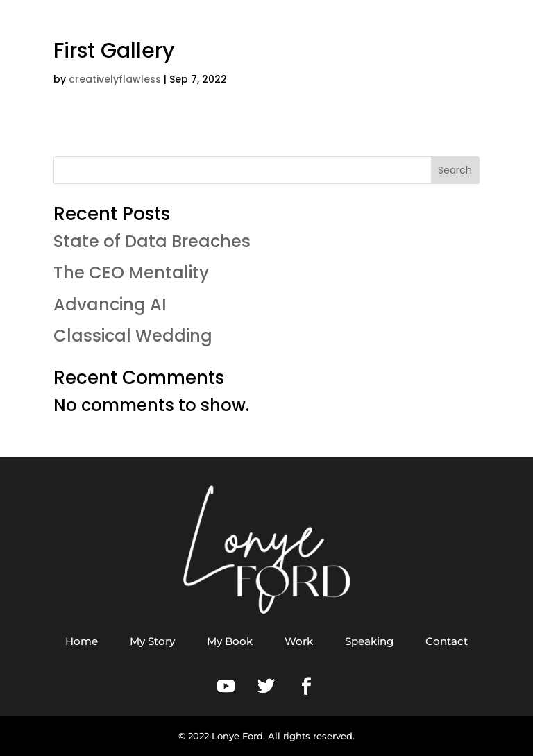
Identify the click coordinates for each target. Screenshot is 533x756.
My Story (152, 641)
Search (455, 170)
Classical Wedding (133, 336)
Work (299, 641)
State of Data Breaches (152, 241)
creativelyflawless (115, 79)
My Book (230, 641)
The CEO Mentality (131, 272)
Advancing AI (110, 304)
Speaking (369, 641)
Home (82, 641)
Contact (447, 641)
